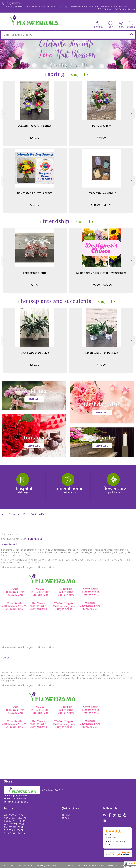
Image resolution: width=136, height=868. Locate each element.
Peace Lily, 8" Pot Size (35, 353)
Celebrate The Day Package (35, 193)
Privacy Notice (90, 865)
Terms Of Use (74, 865)
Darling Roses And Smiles (35, 126)
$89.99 (35, 205)
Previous (4, 113)
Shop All (78, 75)
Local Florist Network (109, 865)
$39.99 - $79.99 (101, 285)
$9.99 (35, 285)
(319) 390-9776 (13, 3)
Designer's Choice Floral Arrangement (101, 273)
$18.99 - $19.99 (101, 205)
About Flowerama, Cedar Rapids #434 (23, 514)
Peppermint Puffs (35, 273)
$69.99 (35, 365)
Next (132, 113)
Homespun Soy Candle (101, 193)
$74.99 (101, 138)
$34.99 (35, 138)
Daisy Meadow (101, 126)
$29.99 (101, 365)
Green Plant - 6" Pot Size (101, 353)
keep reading (35, 539)
